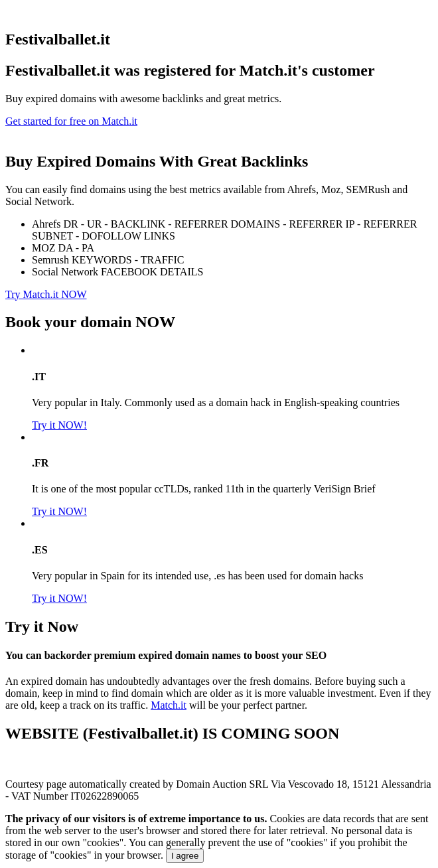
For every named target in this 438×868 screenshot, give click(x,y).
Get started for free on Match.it (71, 121)
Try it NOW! (59, 425)
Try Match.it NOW (46, 294)
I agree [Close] (185, 856)
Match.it (169, 705)
